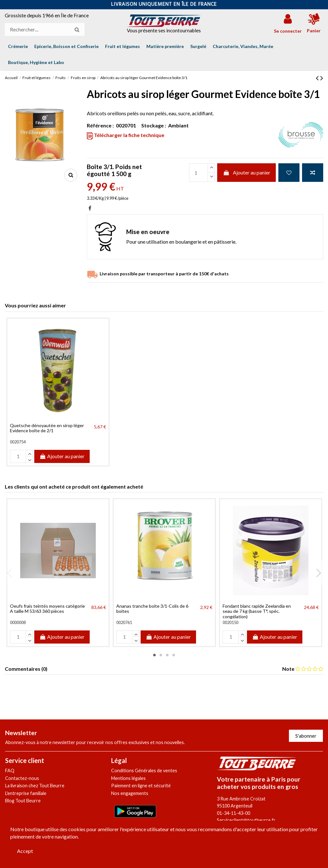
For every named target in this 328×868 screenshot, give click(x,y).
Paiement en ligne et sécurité (141, 786)
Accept (25, 851)
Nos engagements (130, 793)
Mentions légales (128, 778)
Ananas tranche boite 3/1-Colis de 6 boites (152, 609)
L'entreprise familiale (26, 793)
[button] (36, 62)
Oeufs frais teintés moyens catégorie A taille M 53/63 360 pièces (47, 609)
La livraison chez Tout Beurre (35, 786)
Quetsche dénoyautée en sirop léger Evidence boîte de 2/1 (47, 428)
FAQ (10, 771)
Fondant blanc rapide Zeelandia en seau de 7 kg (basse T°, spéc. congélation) (257, 611)
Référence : (100, 125)
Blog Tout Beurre (23, 801)
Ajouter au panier (246, 172)
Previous (9, 572)
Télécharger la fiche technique (126, 136)
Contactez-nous (22, 778)
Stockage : (154, 125)
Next (319, 572)
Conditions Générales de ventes (144, 771)
